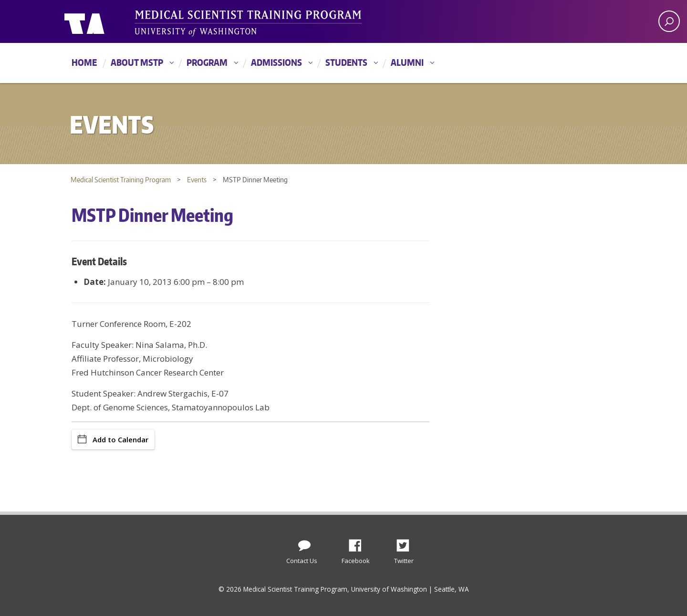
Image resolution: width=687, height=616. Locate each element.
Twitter (406, 543)
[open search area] (669, 21)
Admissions (276, 62)
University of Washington (103, 21)
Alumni (407, 62)
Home (84, 62)
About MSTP (137, 62)
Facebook (359, 543)
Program (207, 62)
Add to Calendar (113, 439)
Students (346, 62)
